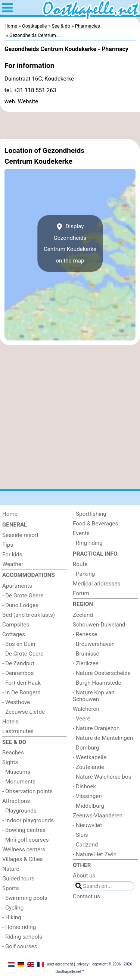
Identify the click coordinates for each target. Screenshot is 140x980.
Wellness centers (24, 849)
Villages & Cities (23, 859)
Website (28, 101)
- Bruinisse (86, 654)
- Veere (81, 719)
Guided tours (18, 879)
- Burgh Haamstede (97, 683)
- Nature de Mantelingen (103, 738)
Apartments (17, 586)
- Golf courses (20, 946)
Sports (11, 888)
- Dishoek (84, 786)
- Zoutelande (88, 767)
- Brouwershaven (94, 644)
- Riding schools (22, 937)
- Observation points (27, 791)
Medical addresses (97, 584)
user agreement (60, 964)
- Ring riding (88, 543)
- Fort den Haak (21, 683)
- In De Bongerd (21, 692)
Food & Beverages (95, 524)
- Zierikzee (86, 663)
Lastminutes (18, 731)
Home (10, 514)
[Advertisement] (70, 125)
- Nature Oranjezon (96, 728)
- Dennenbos (18, 673)
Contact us (86, 896)
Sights (10, 762)
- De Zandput (18, 663)
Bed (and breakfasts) (29, 615)
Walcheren (86, 709)
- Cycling (13, 908)
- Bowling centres (24, 830)
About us (84, 876)
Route (80, 564)
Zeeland (83, 615)
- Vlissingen (87, 796)
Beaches (13, 753)
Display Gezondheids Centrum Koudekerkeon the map (70, 243)
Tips (8, 545)
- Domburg (86, 748)
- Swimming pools (25, 898)
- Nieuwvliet (87, 825)
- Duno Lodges (20, 605)
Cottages (14, 634)
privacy (83, 964)
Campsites (16, 625)
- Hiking (12, 917)
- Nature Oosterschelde (102, 673)
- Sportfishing (90, 514)
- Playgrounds (19, 811)
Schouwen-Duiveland (99, 625)
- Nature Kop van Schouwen (94, 696)
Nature (11, 869)
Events (81, 533)
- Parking (84, 574)
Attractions (16, 801)
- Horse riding (19, 927)
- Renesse (85, 634)
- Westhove (16, 702)
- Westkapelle (90, 757)
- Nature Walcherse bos (102, 777)
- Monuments (19, 782)
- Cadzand (85, 845)
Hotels (10, 722)
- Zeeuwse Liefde (24, 712)
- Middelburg (88, 806)
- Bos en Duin (19, 644)
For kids (12, 555)
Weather (13, 564)
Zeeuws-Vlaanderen (98, 816)
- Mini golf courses (26, 840)
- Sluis (80, 835)
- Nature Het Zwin (95, 854)
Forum (81, 593)
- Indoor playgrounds (28, 820)
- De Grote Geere (23, 596)
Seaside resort (20, 535)
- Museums (16, 772)
